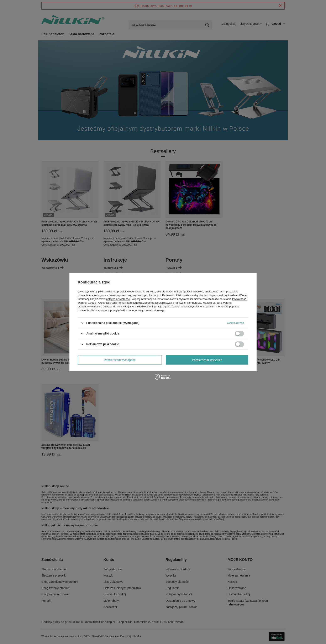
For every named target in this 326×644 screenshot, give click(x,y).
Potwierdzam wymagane (120, 360)
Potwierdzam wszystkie (207, 360)
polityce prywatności (118, 299)
